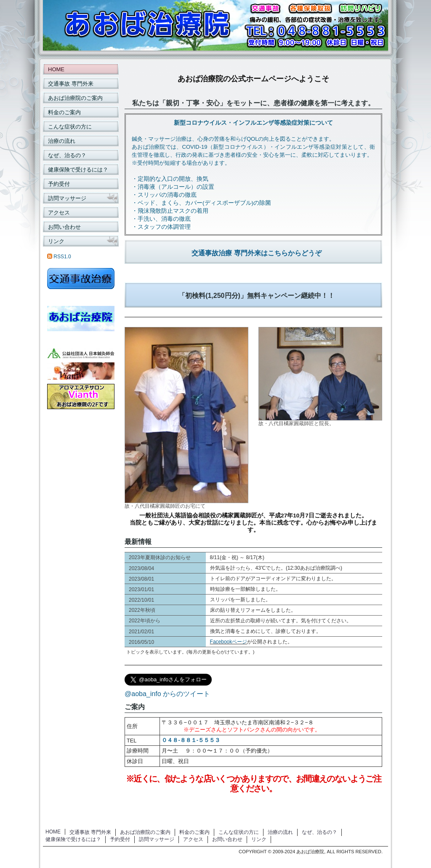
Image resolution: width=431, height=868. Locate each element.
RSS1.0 (59, 257)
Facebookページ (229, 642)
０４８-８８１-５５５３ (191, 740)
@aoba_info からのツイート (167, 694)
